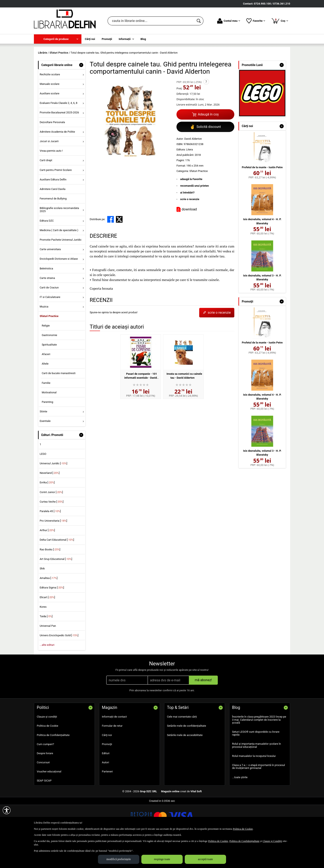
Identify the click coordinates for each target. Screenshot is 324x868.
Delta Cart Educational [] (57, 570)
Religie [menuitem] (46, 355)
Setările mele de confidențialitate (186, 756)
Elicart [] (47, 627)
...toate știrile (240, 807)
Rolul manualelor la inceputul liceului (254, 786)
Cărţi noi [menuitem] (90, 39)
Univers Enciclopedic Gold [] (59, 665)
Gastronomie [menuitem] (49, 365)
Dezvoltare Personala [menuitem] (52, 152)
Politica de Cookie (48, 756)
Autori (105, 792)
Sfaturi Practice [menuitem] (49, 346)
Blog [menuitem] (143, 39)
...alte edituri (47, 675)
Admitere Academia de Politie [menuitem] (57, 161)
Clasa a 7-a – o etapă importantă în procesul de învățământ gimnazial (258, 797)
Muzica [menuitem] (44, 337)
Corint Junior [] (51, 522)
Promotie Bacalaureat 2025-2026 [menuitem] (59, 142)
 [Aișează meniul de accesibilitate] (7, 810)
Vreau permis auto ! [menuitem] (51, 181)
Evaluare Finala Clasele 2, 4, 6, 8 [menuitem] (59, 133)
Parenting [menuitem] (47, 432)
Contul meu (229, 21)
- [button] (81, 95)
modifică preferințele (119, 859)
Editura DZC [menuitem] (47, 250)
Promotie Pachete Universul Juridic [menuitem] (61, 270)
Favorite (256, 21)
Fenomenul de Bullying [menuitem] (53, 228)
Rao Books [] (50, 579)
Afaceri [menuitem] (46, 384)
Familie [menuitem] (46, 413)
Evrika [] (47, 512)
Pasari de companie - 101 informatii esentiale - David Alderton (141, 408)
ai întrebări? (187, 222)
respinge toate (162, 859)
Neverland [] (50, 503)
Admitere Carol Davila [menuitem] (53, 219)
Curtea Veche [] (52, 531)
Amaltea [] (49, 608)
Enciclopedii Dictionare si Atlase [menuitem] (59, 289)
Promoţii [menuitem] (107, 39)
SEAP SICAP (44, 811)
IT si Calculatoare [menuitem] (50, 327)
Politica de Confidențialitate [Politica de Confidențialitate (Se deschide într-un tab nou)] (244, 841)
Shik (42, 598)
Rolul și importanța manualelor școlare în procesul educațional (256, 775)
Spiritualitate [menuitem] (49, 374)
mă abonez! (203, 710)
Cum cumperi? (45, 774)
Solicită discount (205, 157)
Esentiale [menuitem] (45, 451)
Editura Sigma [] (52, 618)
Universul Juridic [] (54, 493)
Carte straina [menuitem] (47, 308)
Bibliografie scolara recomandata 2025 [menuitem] (59, 240)
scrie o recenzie (190, 229)
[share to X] (119, 249)
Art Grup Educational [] (56, 589)
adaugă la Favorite (191, 209)
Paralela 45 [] (50, 541)
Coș (280, 21)
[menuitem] (58, 39)
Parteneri (107, 801)
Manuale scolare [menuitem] (49, 114)
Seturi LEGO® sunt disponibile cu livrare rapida (256, 763)
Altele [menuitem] (45, 394)
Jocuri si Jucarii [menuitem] (49, 171)
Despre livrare (45, 783)
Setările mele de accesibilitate (185, 765)
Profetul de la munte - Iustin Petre (262, 197)
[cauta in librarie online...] (151, 21)
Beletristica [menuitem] (46, 298)
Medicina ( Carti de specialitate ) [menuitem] (59, 260)
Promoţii (107, 774)
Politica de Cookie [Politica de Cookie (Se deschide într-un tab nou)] (243, 829)
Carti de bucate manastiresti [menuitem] (59, 403)
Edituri (106, 783)
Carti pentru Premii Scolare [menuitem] (56, 200)
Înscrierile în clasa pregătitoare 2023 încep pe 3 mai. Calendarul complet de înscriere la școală (259, 750)
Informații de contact (114, 747)
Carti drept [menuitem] (46, 190)
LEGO (43, 484)
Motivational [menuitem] (49, 422)
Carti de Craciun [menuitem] (49, 317)
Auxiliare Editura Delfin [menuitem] (53, 209)
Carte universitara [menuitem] (50, 279)
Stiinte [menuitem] (43, 441)
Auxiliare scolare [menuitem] (49, 123)
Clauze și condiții (47, 747)
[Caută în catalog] (199, 21)
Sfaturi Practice (198, 201)
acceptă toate (205, 859)
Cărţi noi (107, 765)
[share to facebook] (111, 249)
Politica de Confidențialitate (53, 765)
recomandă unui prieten (195, 216)
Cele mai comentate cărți (182, 747)
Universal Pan (48, 656)
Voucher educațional (49, 801)
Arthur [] (47, 560)
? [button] (206, 112)
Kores (43, 637)
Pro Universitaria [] (53, 551)
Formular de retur (112, 756)
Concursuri (43, 792)
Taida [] (46, 646)
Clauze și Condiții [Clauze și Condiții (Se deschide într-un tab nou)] (272, 841)
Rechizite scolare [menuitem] (50, 104)
